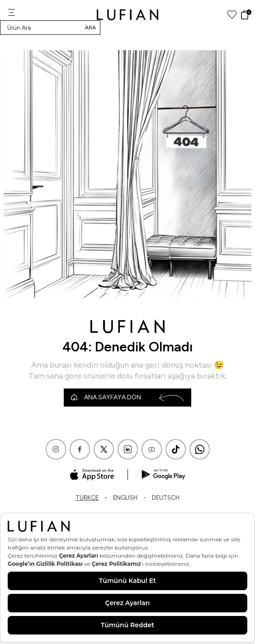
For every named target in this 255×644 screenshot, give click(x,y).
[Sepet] (246, 15)
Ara (90, 28)
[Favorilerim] (232, 15)
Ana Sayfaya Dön (127, 398)
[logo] (128, 15)
